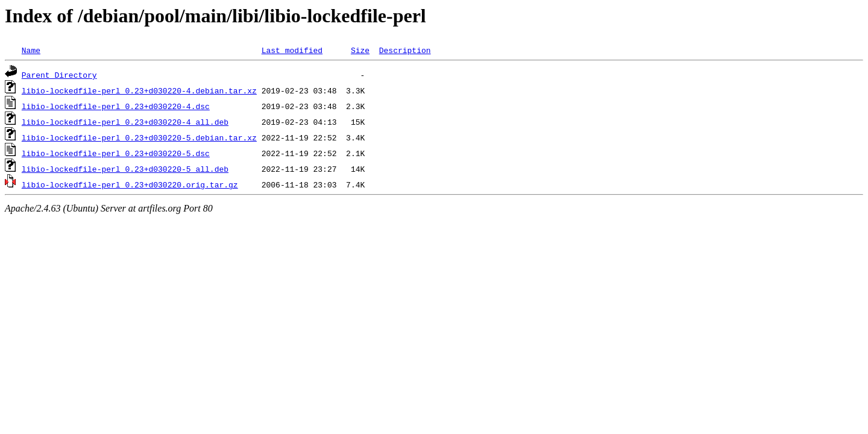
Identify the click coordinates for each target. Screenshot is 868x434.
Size (360, 50)
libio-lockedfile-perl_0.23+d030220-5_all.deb (125, 169)
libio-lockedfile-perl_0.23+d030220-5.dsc (116, 153)
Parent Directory (59, 75)
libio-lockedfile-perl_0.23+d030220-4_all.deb (125, 122)
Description (405, 50)
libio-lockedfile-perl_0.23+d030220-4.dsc (116, 106)
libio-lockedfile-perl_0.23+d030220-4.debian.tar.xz (139, 90)
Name (31, 50)
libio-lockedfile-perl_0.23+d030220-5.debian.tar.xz (139, 137)
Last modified (292, 50)
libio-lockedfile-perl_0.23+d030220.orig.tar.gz (130, 184)
